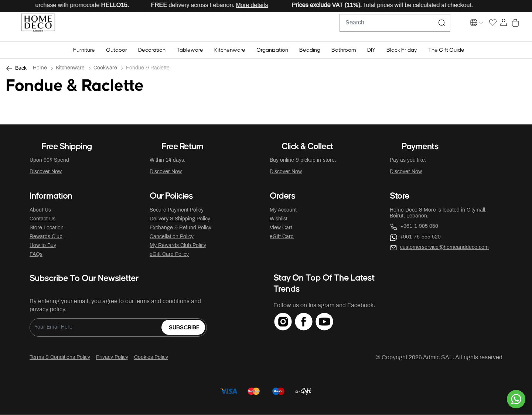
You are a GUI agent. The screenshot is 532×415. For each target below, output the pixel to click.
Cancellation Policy (172, 237)
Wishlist (279, 219)
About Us (40, 211)
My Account (283, 211)
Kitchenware (70, 68)
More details (257, 5)
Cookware (105, 68)
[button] (84, 50)
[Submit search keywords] (424, 27)
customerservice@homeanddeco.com (444, 248)
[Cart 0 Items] (522, 27)
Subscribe (184, 328)
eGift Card (282, 237)
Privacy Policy (112, 358)
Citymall (476, 211)
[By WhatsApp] (516, 399)
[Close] (503, 6)
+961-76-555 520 (420, 238)
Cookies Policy (151, 358)
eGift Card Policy (169, 255)
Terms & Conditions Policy (60, 358)
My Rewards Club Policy (178, 246)
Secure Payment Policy (177, 211)
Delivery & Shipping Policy (180, 219)
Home (40, 68)
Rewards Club (46, 237)
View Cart (281, 228)
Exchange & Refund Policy (180, 228)
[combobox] (377, 27)
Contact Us (42, 219)
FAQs (36, 255)
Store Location (47, 228)
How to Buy (43, 246)
